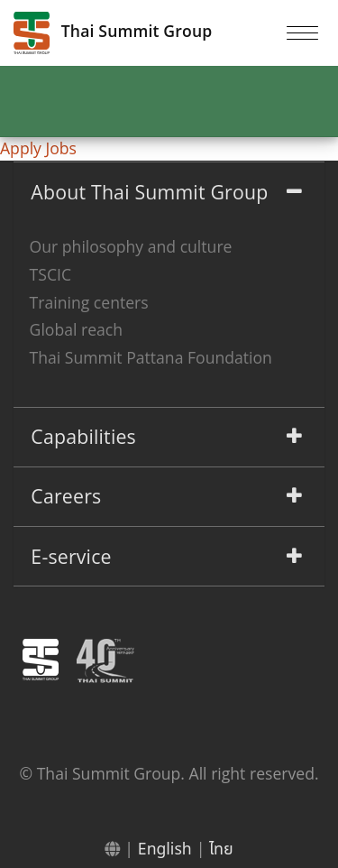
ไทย (221, 848)
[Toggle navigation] (302, 32)
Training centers (89, 302)
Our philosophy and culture (131, 246)
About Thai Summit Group (149, 192)
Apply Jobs (38, 148)
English (165, 848)
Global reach (76, 329)
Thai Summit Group (113, 33)
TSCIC (50, 274)
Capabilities (83, 436)
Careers (66, 496)
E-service (71, 556)
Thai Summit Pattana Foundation (151, 357)
